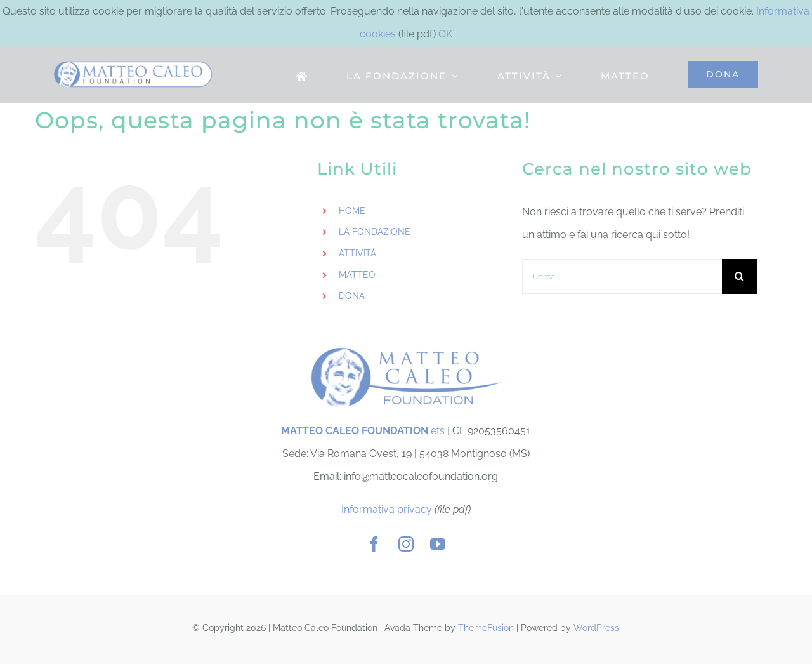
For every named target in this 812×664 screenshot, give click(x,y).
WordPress (596, 628)
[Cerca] (739, 276)
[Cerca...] (622, 276)
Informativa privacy (387, 509)
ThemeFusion (486, 628)
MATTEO (357, 275)
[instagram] (406, 544)
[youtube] (438, 544)
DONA (352, 296)
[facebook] (374, 544)
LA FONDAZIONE (375, 232)
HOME (352, 211)
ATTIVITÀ (357, 253)
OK (445, 34)
